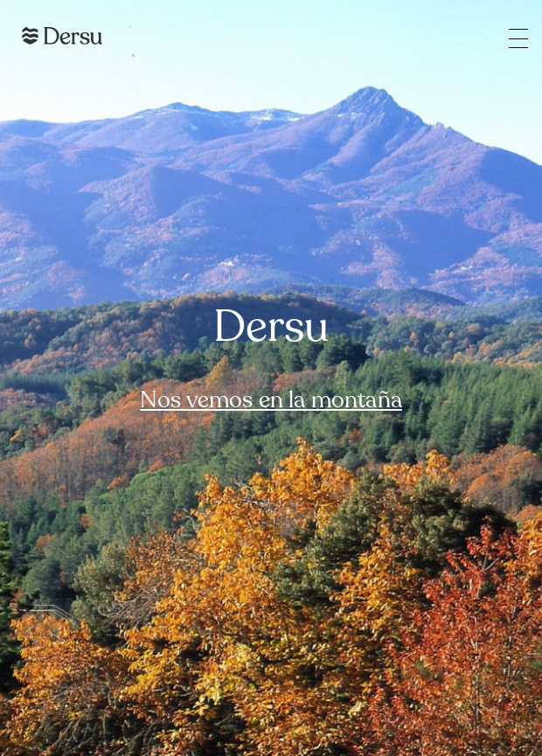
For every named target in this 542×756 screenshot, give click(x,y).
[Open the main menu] (518, 38)
